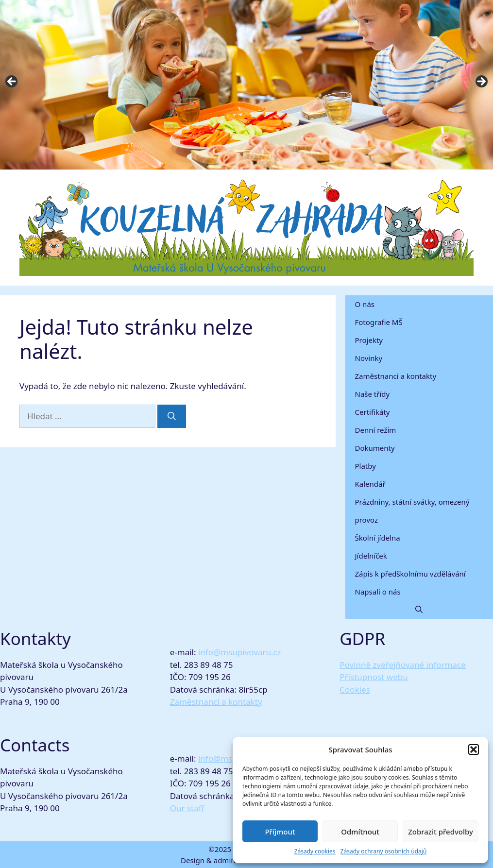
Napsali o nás (378, 592)
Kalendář (370, 484)
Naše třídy (373, 394)
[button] (474, 749)
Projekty (369, 340)
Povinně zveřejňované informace (403, 665)
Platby (365, 466)
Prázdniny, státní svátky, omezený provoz (412, 511)
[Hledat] (172, 416)
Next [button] (481, 82)
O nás (365, 304)
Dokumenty (375, 448)
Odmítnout (360, 832)
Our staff (187, 808)
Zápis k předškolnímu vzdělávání (410, 574)
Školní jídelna (378, 538)
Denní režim (376, 430)
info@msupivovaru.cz (240, 652)
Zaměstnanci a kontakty (396, 376)
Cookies (355, 689)
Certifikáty (373, 412)
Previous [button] (12, 82)
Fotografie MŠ (379, 322)
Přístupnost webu (374, 677)
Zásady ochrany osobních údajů (384, 851)
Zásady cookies (315, 851)
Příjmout (280, 832)
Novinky (369, 358)
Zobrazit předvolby (441, 832)
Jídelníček (371, 556)
